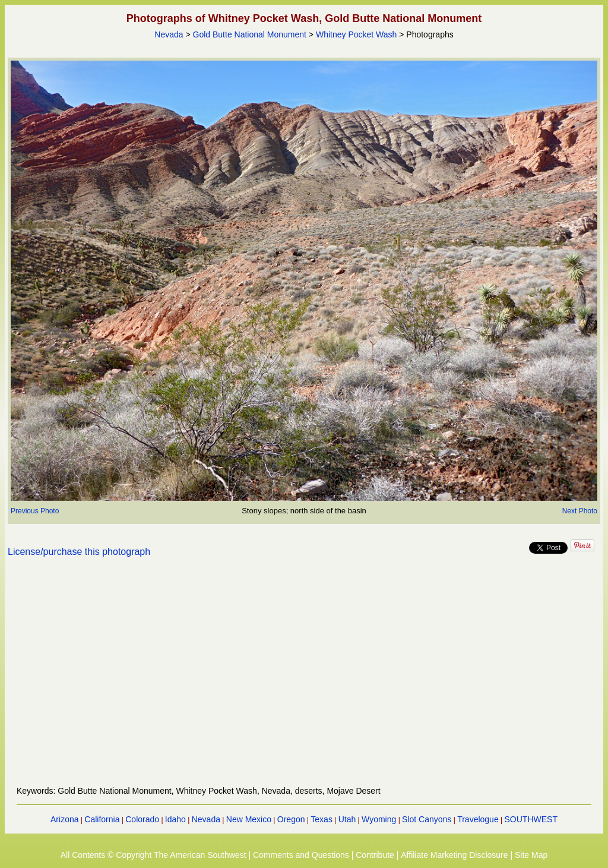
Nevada (169, 34)
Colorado (142, 819)
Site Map (531, 855)
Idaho (175, 819)
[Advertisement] (304, 678)
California (102, 819)
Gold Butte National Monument (250, 34)
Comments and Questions (301, 855)
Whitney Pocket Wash (356, 34)
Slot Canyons (427, 819)
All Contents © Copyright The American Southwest (153, 855)
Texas (322, 819)
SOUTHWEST (531, 819)
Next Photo (580, 511)
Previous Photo (35, 511)
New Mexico (249, 819)
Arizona (64, 819)
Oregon (291, 819)
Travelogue (478, 819)
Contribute (375, 855)
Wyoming (379, 819)
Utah (347, 819)
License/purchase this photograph (79, 552)
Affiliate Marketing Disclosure (454, 855)
